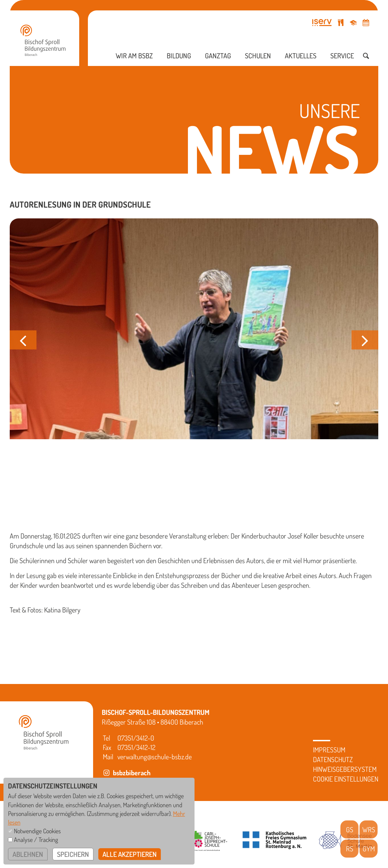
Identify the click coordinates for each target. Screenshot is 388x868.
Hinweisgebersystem (345, 769)
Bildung (179, 56)
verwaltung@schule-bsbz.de (155, 757)
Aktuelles (301, 56)
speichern (73, 854)
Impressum (329, 750)
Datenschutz (333, 759)
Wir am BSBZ (134, 56)
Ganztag (218, 56)
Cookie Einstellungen (346, 779)
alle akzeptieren (130, 854)
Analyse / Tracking (36, 840)
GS (350, 829)
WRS (369, 829)
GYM (369, 849)
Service (342, 56)
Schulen (258, 56)
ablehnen (28, 854)
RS (350, 849)
